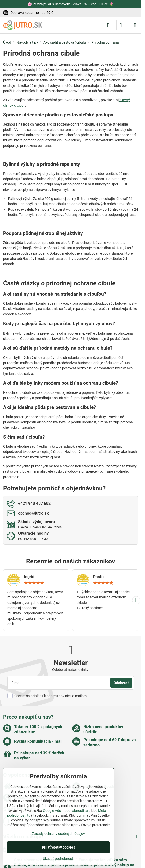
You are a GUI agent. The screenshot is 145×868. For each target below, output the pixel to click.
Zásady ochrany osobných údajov (58, 834)
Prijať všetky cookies (58, 847)
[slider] (34, 583)
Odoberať (121, 683)
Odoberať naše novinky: (71, 670)
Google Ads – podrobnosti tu (65, 811)
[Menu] (135, 25)
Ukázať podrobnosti (58, 859)
